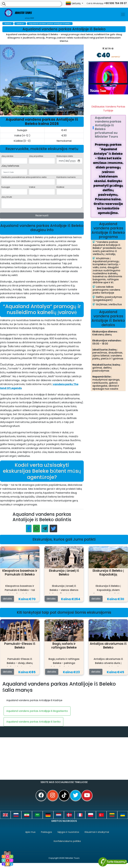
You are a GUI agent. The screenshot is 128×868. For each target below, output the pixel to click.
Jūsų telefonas (10, 166)
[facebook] (41, 795)
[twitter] (76, 795)
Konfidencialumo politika (67, 841)
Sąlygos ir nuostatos (68, 832)
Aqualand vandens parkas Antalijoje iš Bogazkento (37, 711)
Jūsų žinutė (7, 197)
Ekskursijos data (65, 156)
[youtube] (87, 795)
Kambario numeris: (66, 177)
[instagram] (53, 795)
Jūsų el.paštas (36, 156)
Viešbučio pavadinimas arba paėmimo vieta (24, 177)
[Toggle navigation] (123, 14)
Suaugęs (6, 187)
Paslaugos (46, 832)
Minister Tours (19, 14)
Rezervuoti (42, 215)
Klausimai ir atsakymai (97, 832)
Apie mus (30, 832)
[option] (63, 80)
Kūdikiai (60, 187)
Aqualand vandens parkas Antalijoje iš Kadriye (34, 700)
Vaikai (32, 187)
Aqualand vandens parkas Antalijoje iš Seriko (33, 722)
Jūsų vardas (7, 156)
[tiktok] (64, 795)
